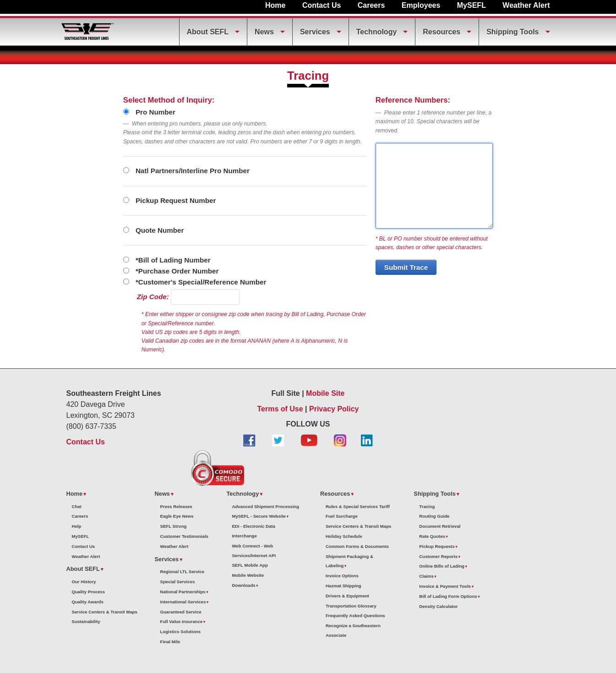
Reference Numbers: (413, 100)
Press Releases (176, 506)
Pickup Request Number (170, 200)
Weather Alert (526, 5)
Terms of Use (280, 409)
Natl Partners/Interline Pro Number (186, 171)
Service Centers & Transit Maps (105, 612)
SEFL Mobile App (250, 565)
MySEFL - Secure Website (259, 516)
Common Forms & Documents (357, 546)
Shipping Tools (512, 32)
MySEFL (472, 5)
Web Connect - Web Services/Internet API (254, 551)
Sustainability (86, 621)
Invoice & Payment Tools (445, 586)
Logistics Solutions (180, 632)
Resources (442, 32)
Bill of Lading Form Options (448, 596)
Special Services (178, 582)
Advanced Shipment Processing (265, 506)
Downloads (243, 585)
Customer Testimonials (184, 536)
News (264, 32)
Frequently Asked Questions (355, 616)
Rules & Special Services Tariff (358, 506)
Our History (84, 582)
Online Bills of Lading (442, 566)
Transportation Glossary (351, 606)
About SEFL (208, 32)
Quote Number (154, 230)
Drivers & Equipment (347, 596)
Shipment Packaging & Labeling (349, 561)
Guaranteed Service (181, 612)
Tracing (427, 506)
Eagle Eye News (177, 516)
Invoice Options (342, 576)
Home (275, 5)
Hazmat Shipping (343, 586)
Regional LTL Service (183, 572)
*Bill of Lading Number (167, 260)
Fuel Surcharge (342, 516)
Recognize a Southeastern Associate (353, 630)
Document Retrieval (440, 526)
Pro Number (149, 112)
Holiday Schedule (344, 536)
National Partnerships (183, 592)
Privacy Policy (334, 409)
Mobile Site (325, 393)
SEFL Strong (174, 526)
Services (315, 32)
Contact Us (322, 5)
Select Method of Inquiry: (169, 100)
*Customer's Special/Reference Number (195, 282)
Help (77, 526)
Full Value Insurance (182, 621)
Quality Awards (88, 602)
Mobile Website (248, 575)
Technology (377, 32)
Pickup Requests (437, 546)
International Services (183, 602)
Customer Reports (438, 556)
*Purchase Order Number (171, 271)
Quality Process (89, 592)
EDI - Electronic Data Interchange (253, 531)
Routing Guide (434, 516)
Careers (371, 5)
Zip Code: (153, 297)
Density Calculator (438, 606)
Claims (426, 576)
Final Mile (170, 642)
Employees (421, 5)
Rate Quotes (432, 536)
